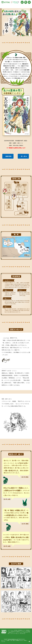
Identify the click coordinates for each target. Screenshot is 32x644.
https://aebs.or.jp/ (23, 634)
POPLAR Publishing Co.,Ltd (13, 639)
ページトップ (29, 641)
